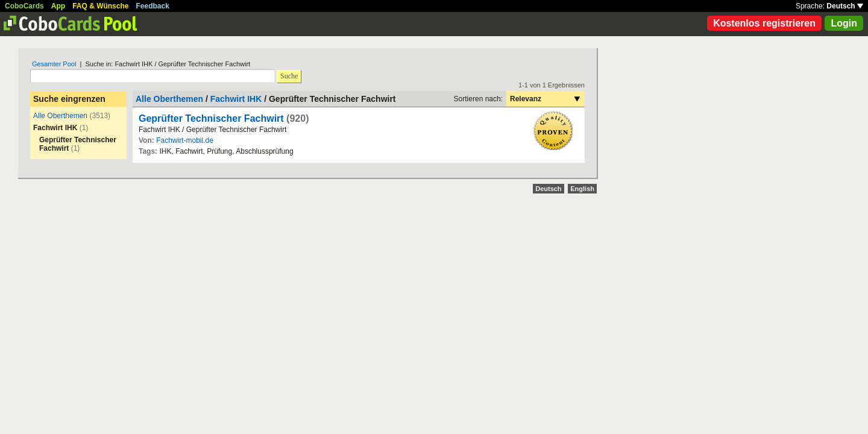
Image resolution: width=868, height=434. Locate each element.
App (58, 6)
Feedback (153, 6)
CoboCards (24, 6)
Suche (289, 76)
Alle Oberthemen (60, 116)
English (582, 189)
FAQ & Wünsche (100, 6)
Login (844, 23)
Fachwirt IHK (236, 99)
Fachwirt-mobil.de (185, 140)
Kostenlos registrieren (764, 23)
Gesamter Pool (54, 64)
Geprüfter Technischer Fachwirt (211, 118)
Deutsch (845, 6)
